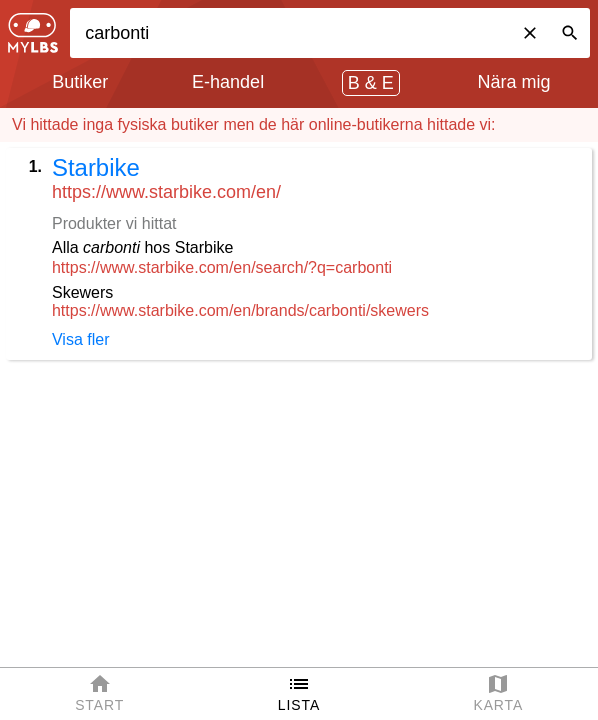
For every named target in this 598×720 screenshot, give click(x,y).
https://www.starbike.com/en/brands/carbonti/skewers (240, 310)
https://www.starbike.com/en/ (166, 192)
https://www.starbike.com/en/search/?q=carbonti (222, 267)
